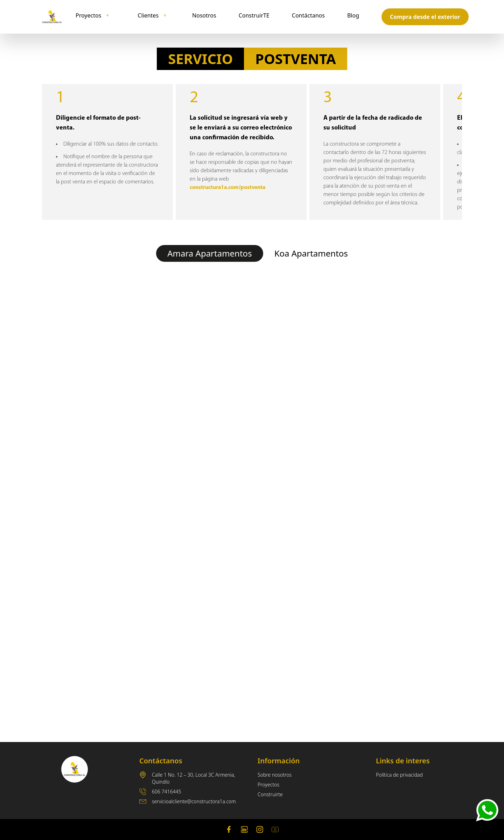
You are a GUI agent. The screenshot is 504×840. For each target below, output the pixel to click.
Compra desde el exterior (425, 17)
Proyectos (93, 15)
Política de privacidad (399, 775)
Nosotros (204, 15)
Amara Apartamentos (209, 253)
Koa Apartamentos (311, 253)
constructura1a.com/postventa (227, 188)
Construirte (270, 794)
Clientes (152, 15)
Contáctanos (308, 15)
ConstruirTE (254, 15)
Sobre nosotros (275, 775)
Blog (353, 15)
